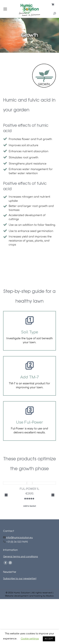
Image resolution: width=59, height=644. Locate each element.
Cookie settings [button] (30, 639)
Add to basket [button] (30, 506)
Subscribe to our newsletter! (20, 611)
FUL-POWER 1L (29, 489)
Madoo (50, 628)
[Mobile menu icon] (5, 9)
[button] (6, 511)
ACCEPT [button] (49, 639)
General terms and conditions (21, 589)
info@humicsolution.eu (19, 570)
